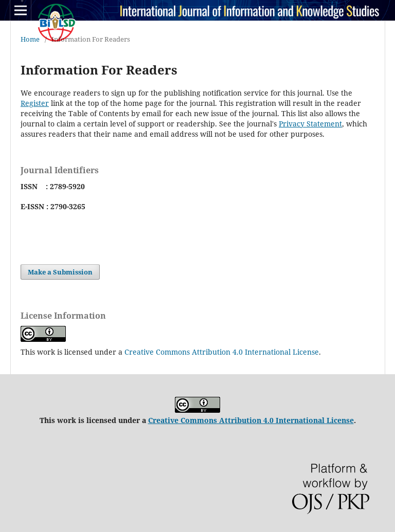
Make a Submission (60, 272)
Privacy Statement (310, 124)
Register (35, 103)
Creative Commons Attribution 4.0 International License (222, 352)
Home (30, 39)
